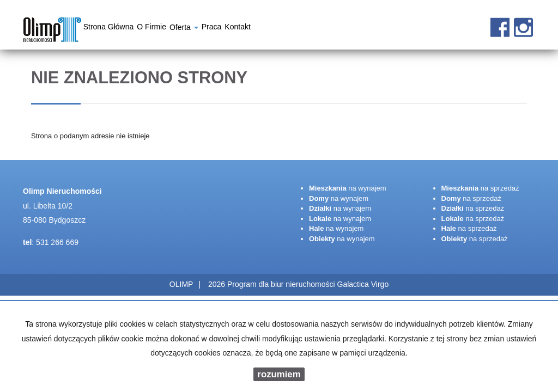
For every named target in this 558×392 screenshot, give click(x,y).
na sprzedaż (480, 188)
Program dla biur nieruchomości (282, 284)
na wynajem (348, 188)
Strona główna (109, 28)
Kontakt (237, 28)
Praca (212, 28)
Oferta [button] (184, 29)
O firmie (151, 28)
